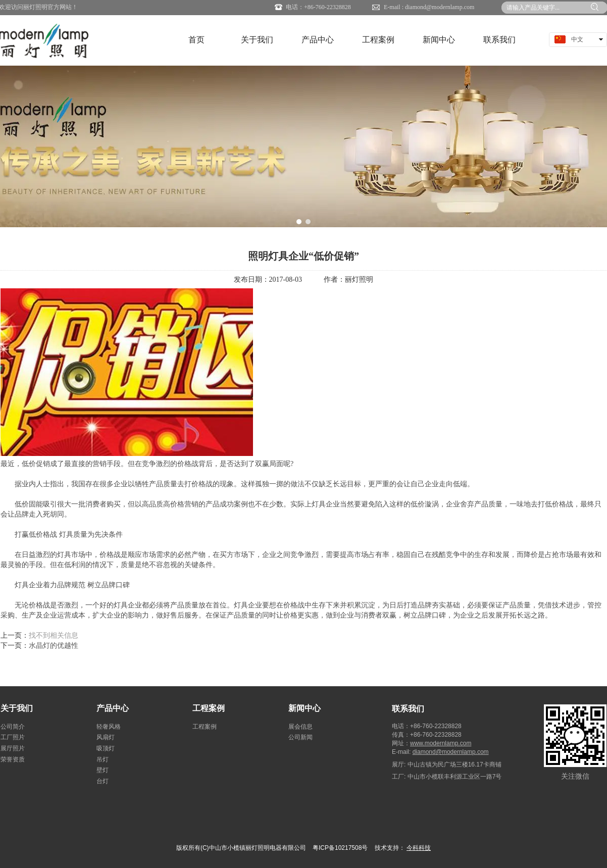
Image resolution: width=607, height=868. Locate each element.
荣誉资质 (13, 759)
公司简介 (13, 727)
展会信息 (300, 727)
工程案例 (209, 708)
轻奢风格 (109, 727)
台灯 (103, 781)
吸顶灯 (106, 748)
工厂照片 (13, 737)
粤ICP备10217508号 (340, 848)
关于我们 (17, 708)
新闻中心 (305, 708)
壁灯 (103, 770)
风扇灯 (106, 737)
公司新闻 (300, 737)
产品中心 (113, 708)
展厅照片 (13, 748)
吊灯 (103, 759)
